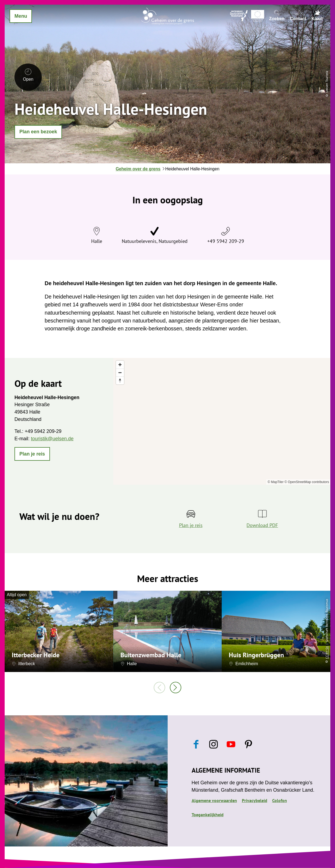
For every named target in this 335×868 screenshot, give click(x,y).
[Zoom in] (120, 365)
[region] (222, 421)
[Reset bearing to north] (120, 380)
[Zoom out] (120, 373)
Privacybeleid (255, 800)
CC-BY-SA (327, 652)
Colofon (280, 800)
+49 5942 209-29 (226, 241)
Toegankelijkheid (208, 815)
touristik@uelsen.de (52, 439)
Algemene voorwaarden (214, 800)
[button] (38, 132)
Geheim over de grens (138, 169)
